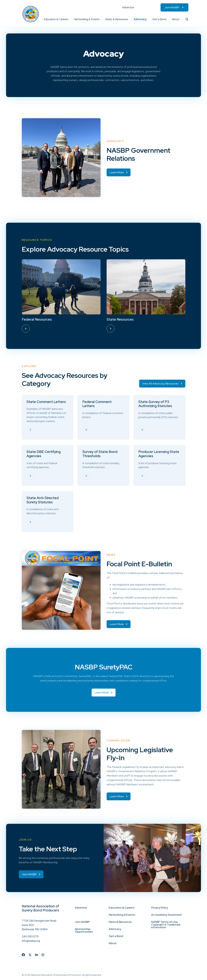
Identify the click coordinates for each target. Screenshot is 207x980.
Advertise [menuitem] (128, 7)
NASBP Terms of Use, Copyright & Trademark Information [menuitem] (166, 925)
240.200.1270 (30, 936)
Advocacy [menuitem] (140, 19)
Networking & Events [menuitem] (87, 19)
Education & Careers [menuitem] (56, 19)
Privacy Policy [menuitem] (160, 908)
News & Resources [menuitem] (117, 19)
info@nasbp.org (31, 941)
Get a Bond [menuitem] (159, 19)
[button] (69, 19)
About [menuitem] (176, 19)
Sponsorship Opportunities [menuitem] (84, 930)
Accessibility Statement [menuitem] (166, 915)
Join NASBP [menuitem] (172, 7)
